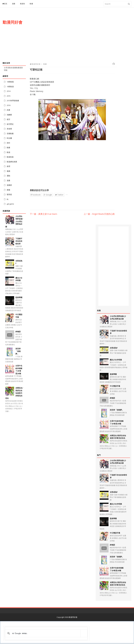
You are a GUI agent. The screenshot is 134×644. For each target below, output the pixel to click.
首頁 (5, 4)
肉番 (8, 110)
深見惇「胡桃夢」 (18, 351)
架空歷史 (10, 124)
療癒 (8, 190)
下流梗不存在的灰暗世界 (19, 241)
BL (8, 199)
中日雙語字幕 (115, 386)
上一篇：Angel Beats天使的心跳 (99, 214)
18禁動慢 (10, 82)
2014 (9, 91)
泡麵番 (9, 115)
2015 (9, 96)
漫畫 (14, 4)
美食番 (9, 129)
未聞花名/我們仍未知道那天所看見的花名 (118, 437)
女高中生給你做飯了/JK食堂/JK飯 (19, 370)
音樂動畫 (10, 133)
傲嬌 (8, 171)
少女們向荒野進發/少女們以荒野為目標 (118, 318)
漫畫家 (9, 185)
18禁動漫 (10, 87)
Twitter (59, 195)
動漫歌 (23, 4)
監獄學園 (19, 297)
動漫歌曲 (10, 157)
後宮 (8, 119)
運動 (8, 176)
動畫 (31, 4)
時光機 (9, 138)
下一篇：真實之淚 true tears (44, 214)
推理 (8, 166)
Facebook (36, 195)
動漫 (8, 152)
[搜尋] (46, 633)
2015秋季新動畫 (13, 101)
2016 (9, 105)
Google (48, 195)
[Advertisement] (85, 37)
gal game (10, 204)
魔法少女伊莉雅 (19, 279)
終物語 (18, 332)
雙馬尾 (9, 194)
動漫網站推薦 (12, 162)
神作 (8, 143)
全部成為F (114, 348)
